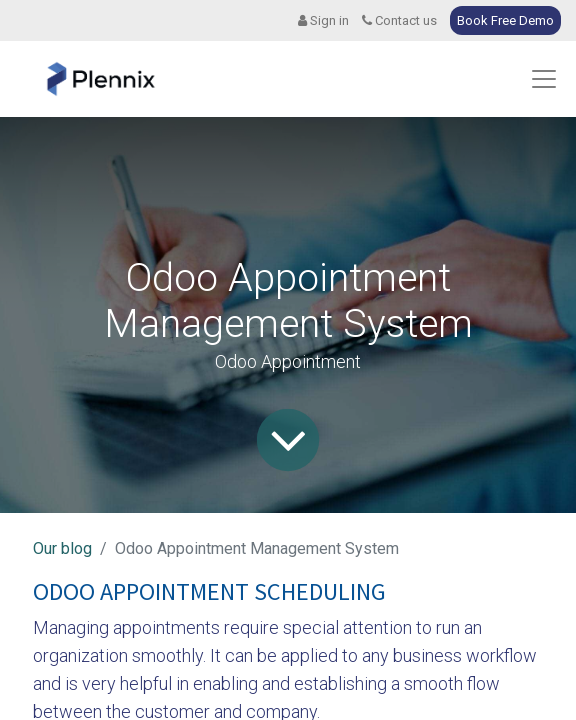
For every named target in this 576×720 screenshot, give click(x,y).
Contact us (399, 20)
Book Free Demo (505, 20)
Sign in (323, 20)
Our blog (62, 548)
